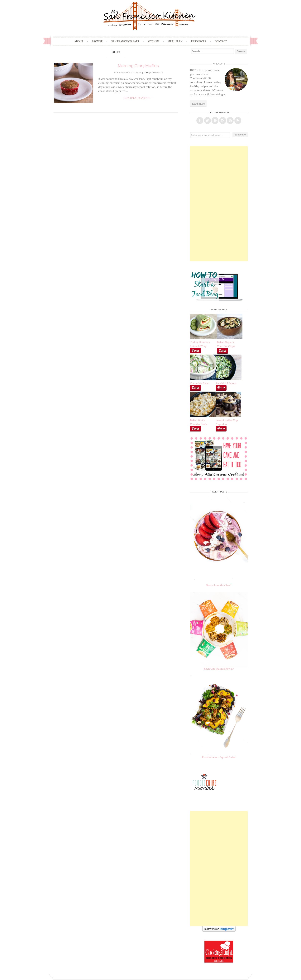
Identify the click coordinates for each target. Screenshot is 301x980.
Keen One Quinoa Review (219, 669)
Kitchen (153, 41)
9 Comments (154, 73)
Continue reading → (138, 98)
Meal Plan (175, 41)
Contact (221, 41)
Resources (199, 41)
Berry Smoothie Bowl (219, 585)
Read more (198, 104)
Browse (97, 41)
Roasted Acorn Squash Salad (219, 757)
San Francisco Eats (125, 41)
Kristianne (123, 73)
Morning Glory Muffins (138, 66)
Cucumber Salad (200, 383)
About (79, 41)
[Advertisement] (219, 204)
